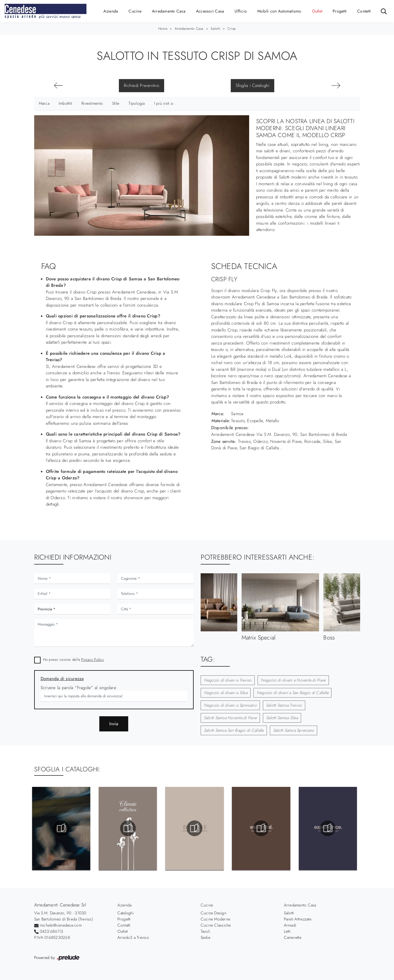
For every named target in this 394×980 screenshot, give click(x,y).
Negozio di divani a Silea (226, 693)
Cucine (135, 11)
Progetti (340, 11)
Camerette (293, 937)
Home (163, 29)
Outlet (317, 11)
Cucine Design (214, 913)
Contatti (364, 11)
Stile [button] (116, 103)
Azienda (111, 11)
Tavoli (205, 931)
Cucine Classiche (216, 925)
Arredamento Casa (169, 11)
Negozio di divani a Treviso (228, 680)
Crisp (232, 29)
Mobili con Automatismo (279, 11)
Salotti (215, 29)
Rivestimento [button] (92, 103)
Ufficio (241, 11)
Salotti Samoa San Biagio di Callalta (234, 730)
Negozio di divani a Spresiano (230, 705)
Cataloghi (126, 913)
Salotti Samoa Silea (282, 718)
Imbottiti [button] (65, 103)
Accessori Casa (210, 11)
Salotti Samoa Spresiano (294, 730)
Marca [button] (44, 103)
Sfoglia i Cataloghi (253, 85)
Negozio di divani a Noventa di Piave (293, 680)
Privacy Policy (93, 660)
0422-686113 (52, 931)
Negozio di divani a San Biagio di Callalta (293, 693)
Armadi (290, 925)
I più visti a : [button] (165, 103)
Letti (287, 931)
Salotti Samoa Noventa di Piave (230, 718)
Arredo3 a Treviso (133, 937)
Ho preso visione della (73, 660)
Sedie (205, 937)
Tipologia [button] (137, 103)
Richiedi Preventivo (142, 85)
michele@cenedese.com (61, 925)
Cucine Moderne (216, 919)
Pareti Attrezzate (298, 919)
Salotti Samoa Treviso (284, 705)
